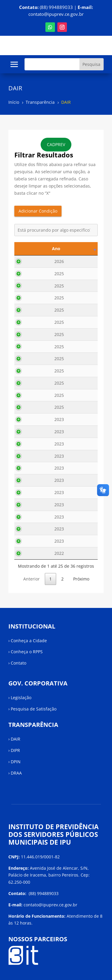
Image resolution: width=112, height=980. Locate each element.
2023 (30, 419)
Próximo (81, 579)
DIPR (15, 750)
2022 (30, 553)
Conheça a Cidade (29, 641)
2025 (30, 274)
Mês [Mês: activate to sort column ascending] (51, 249)
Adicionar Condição (38, 211)
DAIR (16, 739)
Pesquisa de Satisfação (34, 709)
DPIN (16, 762)
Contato (19, 663)
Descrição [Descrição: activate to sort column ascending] (80, 249)
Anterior (32, 579)
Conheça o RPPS (27, 652)
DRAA (16, 773)
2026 (30, 261)
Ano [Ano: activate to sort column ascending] (27, 249)
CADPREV (56, 144)
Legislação (21, 698)
